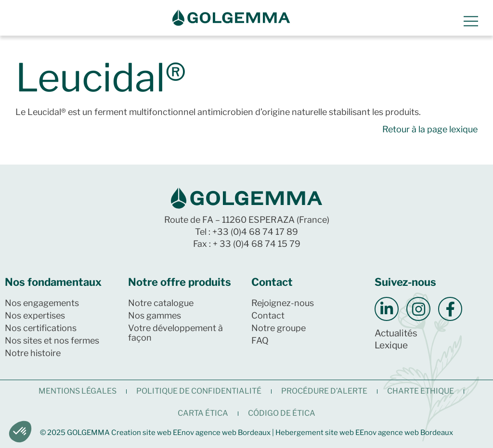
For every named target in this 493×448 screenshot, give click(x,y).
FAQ (260, 340)
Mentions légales (78, 391)
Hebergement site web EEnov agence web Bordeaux (364, 433)
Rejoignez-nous (283, 303)
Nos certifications (41, 328)
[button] (20, 432)
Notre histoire (33, 353)
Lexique (391, 345)
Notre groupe (279, 328)
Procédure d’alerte (324, 391)
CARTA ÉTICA (203, 413)
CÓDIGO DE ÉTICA (282, 413)
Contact (268, 315)
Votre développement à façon (175, 333)
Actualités (396, 333)
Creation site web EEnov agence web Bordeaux (191, 433)
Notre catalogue (161, 303)
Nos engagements (42, 303)
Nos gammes (155, 315)
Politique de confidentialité (199, 391)
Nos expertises (35, 315)
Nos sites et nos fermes (52, 340)
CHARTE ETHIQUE (421, 391)
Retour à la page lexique (430, 129)
